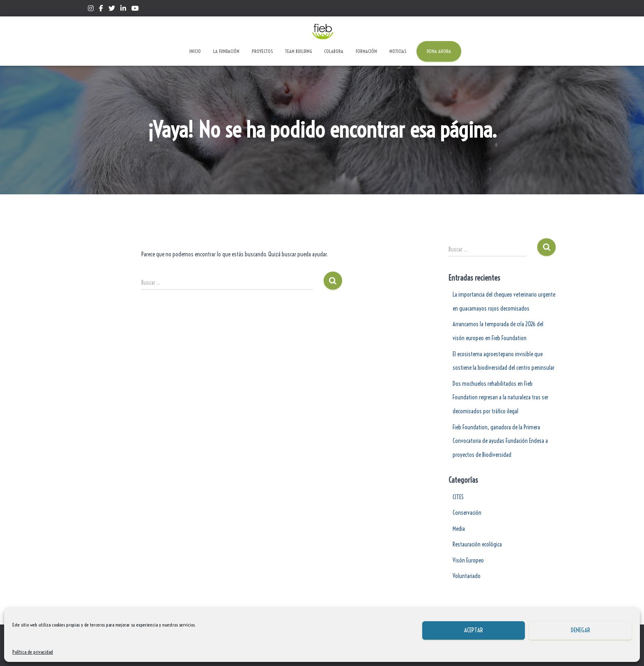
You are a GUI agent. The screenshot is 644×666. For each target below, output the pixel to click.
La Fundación (226, 51)
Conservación (467, 513)
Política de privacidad (33, 652)
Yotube (135, 9)
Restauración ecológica (477, 544)
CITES (458, 497)
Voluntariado (467, 576)
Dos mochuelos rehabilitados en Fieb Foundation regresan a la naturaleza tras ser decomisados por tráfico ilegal (500, 398)
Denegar (581, 630)
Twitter (112, 9)
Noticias (398, 51)
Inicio (195, 51)
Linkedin (123, 9)
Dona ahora (439, 51)
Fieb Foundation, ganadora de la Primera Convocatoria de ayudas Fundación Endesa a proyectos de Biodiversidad (500, 441)
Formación (366, 51)
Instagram (91, 9)
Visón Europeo (468, 560)
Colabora (334, 51)
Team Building (298, 51)
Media (459, 529)
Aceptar (474, 630)
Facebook (101, 9)
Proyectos (262, 51)
